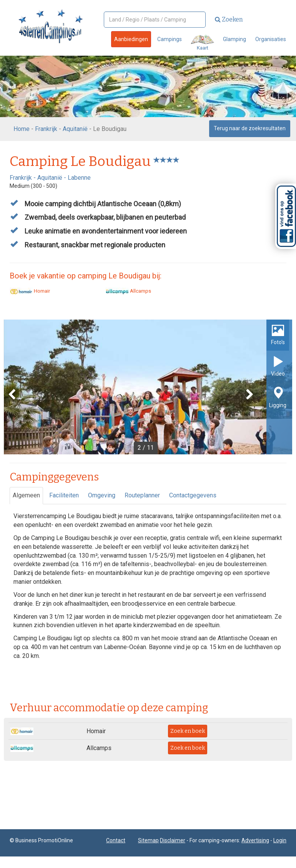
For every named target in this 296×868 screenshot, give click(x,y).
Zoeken (229, 19)
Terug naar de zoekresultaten (250, 128)
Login (280, 840)
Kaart (202, 43)
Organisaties (271, 39)
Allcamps (128, 291)
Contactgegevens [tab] (193, 495)
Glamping (234, 39)
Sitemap (148, 840)
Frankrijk (46, 129)
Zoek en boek (188, 731)
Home (22, 129)
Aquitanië (75, 129)
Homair (30, 291)
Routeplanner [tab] (142, 495)
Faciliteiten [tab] (64, 495)
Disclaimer (173, 840)
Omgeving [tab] (102, 495)
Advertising (255, 840)
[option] (148, 387)
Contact (116, 840)
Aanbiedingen (131, 39)
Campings (170, 39)
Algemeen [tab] (26, 495)
